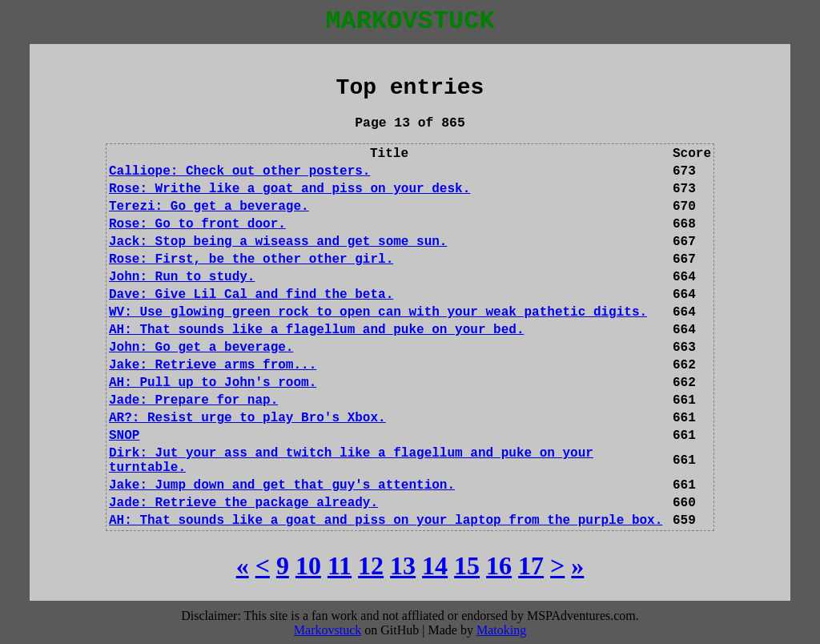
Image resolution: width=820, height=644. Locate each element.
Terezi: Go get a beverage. (209, 207)
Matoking (501, 630)
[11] (340, 566)
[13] (403, 566)
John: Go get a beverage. (201, 348)
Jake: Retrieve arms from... (213, 365)
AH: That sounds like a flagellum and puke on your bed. (316, 330)
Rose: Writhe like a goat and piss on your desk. (289, 189)
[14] (435, 566)
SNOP (124, 436)
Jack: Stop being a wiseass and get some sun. (278, 242)
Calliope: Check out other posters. (239, 171)
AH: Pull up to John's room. (213, 383)
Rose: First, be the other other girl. (251, 260)
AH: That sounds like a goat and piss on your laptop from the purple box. (386, 521)
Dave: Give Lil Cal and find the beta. (251, 295)
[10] (308, 566)
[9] (283, 566)
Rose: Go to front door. (197, 224)
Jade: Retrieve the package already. (243, 503)
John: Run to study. (182, 277)
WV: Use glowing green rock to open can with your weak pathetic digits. (378, 312)
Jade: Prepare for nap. (193, 400)
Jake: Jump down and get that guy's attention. (282, 485)
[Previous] (263, 566)
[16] (499, 566)
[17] (531, 566)
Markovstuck (328, 630)
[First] (243, 566)
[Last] (577, 566)
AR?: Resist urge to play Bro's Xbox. (247, 418)
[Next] (557, 566)
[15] (467, 566)
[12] (371, 566)
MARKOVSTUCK (410, 21)
